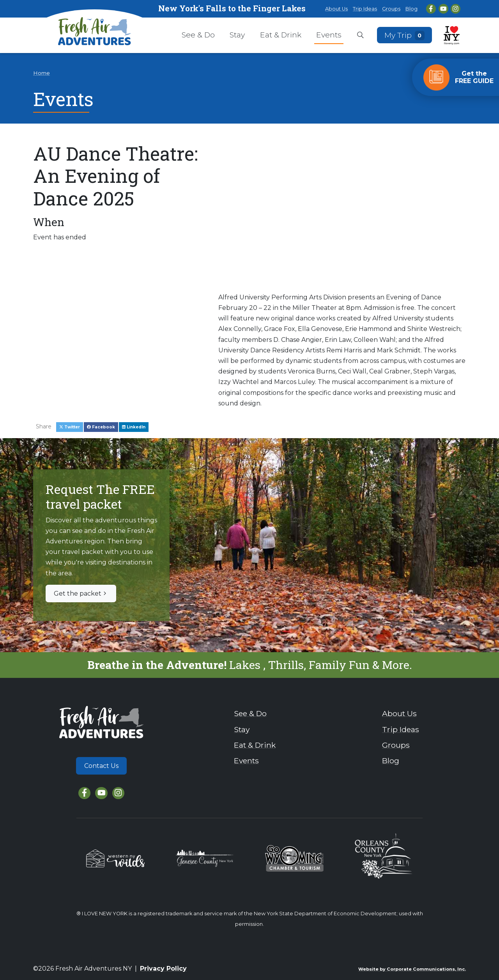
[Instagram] (456, 9)
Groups (391, 9)
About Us (336, 9)
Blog (411, 9)
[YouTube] (443, 9)
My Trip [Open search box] (405, 35)
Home (42, 73)
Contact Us (101, 766)
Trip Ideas (365, 9)
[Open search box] (360, 35)
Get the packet (81, 593)
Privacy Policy (163, 969)
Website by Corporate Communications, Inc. (412, 969)
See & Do (198, 35)
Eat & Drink (281, 35)
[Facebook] (431, 9)
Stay (237, 35)
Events (329, 35)
